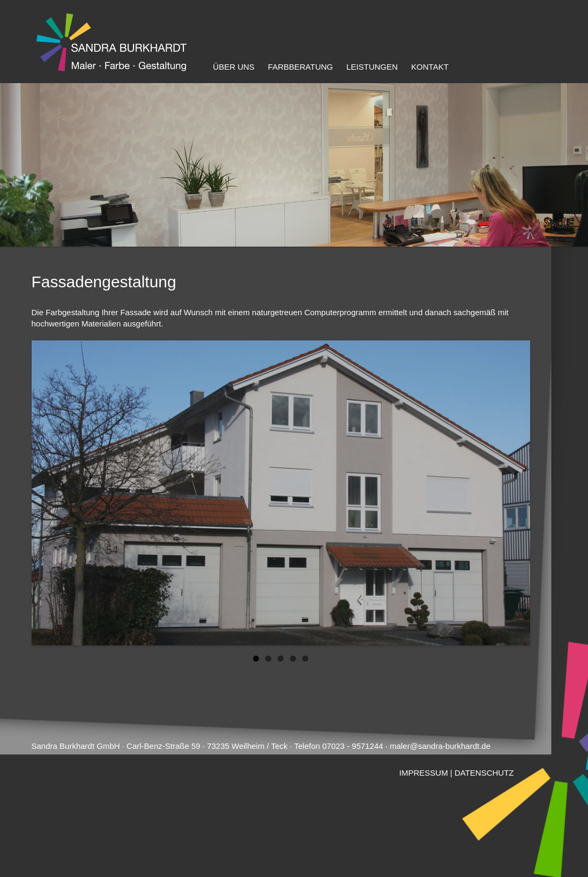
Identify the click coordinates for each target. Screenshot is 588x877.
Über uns (234, 67)
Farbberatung (300, 67)
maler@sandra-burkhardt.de (440, 746)
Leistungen (372, 67)
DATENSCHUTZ (484, 773)
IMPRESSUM (424, 773)
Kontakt (430, 67)
